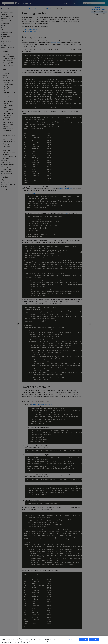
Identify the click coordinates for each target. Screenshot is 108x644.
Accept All (94, 641)
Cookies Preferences (72, 641)
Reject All (83, 641)
